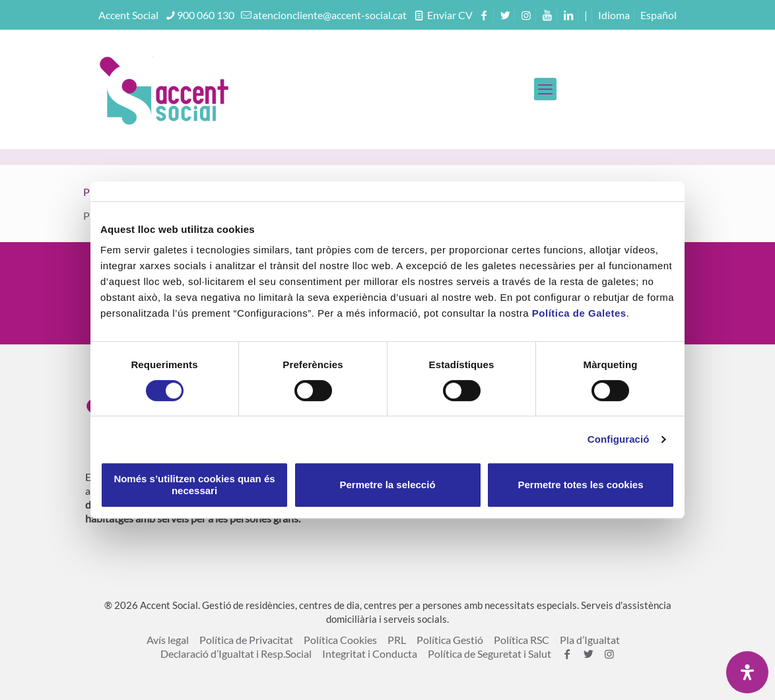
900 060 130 (206, 15)
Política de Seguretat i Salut (489, 653)
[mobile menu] (545, 89)
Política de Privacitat (246, 640)
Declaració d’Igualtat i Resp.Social (236, 653)
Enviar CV (449, 15)
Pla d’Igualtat (590, 640)
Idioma (614, 15)
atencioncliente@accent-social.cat (330, 15)
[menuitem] (658, 15)
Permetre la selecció (387, 485)
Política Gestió (450, 640)
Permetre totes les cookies (580, 485)
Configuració (619, 439)
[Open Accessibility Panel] (747, 672)
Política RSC (522, 640)
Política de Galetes (579, 313)
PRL (397, 640)
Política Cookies (340, 640)
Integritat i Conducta (370, 653)
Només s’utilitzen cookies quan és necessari (194, 485)
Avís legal (168, 640)
